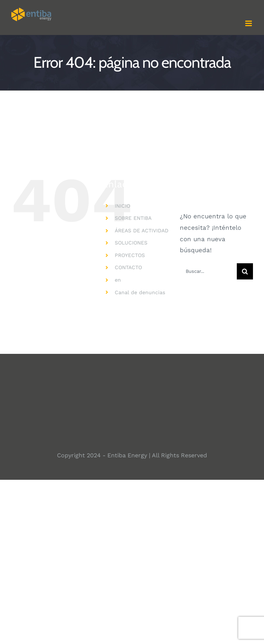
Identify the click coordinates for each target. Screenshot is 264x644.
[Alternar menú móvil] (249, 23)
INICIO (122, 206)
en (118, 280)
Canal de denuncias (140, 292)
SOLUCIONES (131, 243)
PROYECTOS (130, 255)
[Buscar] (245, 271)
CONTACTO (128, 267)
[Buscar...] (208, 271)
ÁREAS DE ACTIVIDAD (142, 230)
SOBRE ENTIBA (133, 218)
